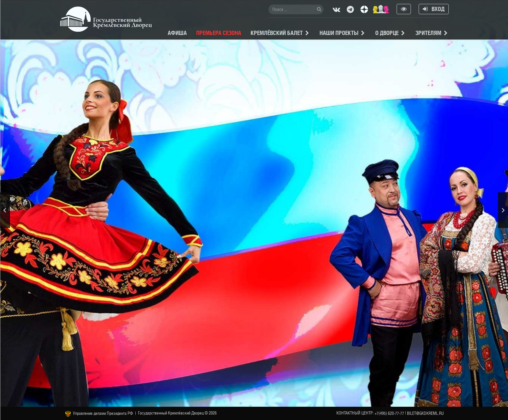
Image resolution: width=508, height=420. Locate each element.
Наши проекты (339, 33)
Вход (434, 9)
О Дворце (387, 33)
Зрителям (428, 33)
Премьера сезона (219, 33)
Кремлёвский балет (277, 33)
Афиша (177, 33)
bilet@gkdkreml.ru (425, 413)
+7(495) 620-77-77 (389, 413)
